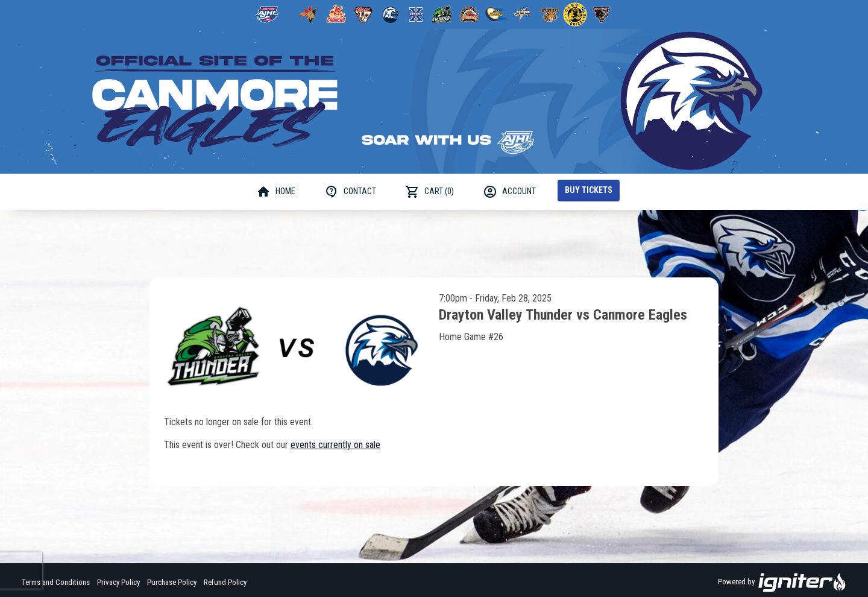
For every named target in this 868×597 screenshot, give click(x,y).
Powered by (782, 583)
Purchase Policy (172, 582)
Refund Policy (225, 582)
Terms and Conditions (56, 582)
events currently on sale (335, 445)
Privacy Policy (118, 582)
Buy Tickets (589, 190)
